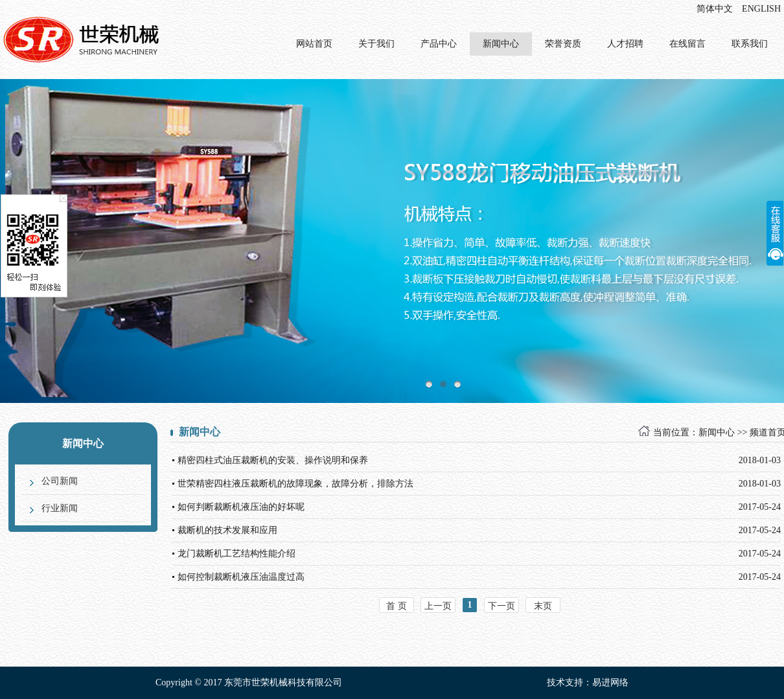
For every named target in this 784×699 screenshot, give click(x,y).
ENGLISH (761, 9)
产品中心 (439, 44)
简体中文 (715, 9)
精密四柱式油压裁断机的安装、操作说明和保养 (273, 460)
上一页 (438, 606)
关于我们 (376, 44)
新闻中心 (501, 44)
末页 (543, 606)
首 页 (397, 606)
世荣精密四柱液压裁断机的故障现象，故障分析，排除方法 (295, 484)
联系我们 (750, 44)
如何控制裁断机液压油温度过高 (241, 577)
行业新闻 (60, 508)
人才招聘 (625, 44)
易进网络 (610, 682)
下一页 (502, 606)
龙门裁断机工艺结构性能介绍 (236, 554)
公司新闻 (60, 481)
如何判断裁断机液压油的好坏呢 (241, 507)
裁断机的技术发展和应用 (227, 530)
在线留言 (687, 44)
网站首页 (314, 44)
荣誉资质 (563, 44)
